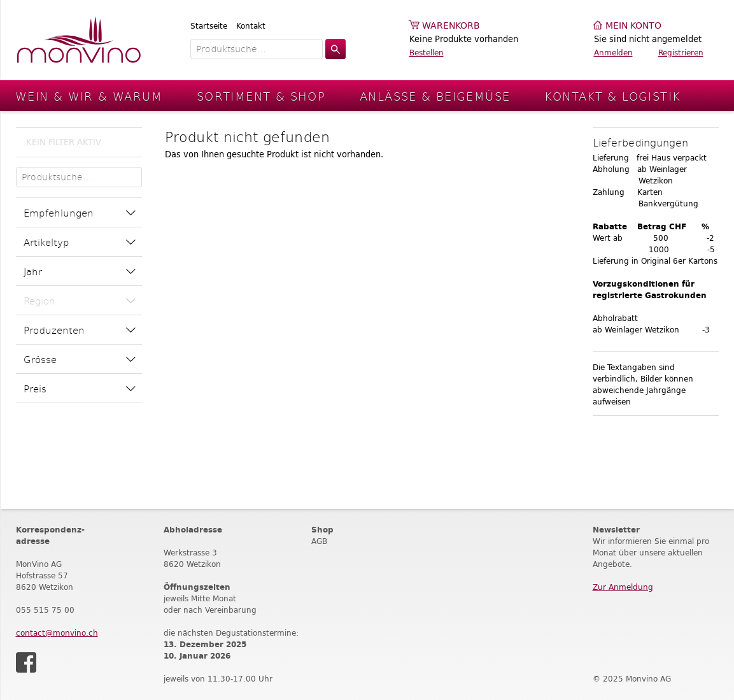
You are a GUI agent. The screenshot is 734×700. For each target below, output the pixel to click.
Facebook (26, 662)
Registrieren (681, 53)
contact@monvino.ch (57, 633)
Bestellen (427, 53)
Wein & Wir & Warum (89, 96)
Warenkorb (451, 26)
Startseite (209, 26)
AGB (319, 541)
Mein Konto (633, 26)
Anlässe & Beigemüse (435, 96)
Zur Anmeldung (623, 587)
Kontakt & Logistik (612, 96)
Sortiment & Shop (261, 96)
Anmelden (613, 53)
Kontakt (251, 26)
